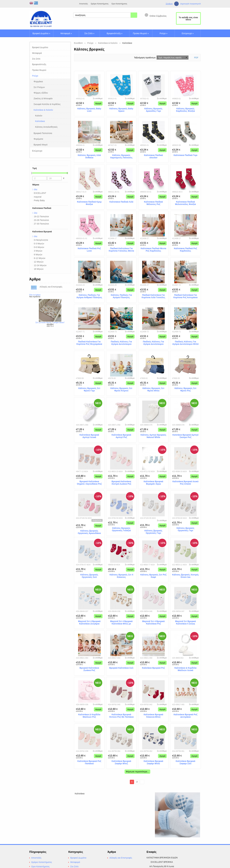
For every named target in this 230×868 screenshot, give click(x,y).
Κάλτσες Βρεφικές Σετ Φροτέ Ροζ (185, 389)
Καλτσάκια (40, 121)
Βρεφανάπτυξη (114, 33)
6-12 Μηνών (40, 258)
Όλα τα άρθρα (35, 295)
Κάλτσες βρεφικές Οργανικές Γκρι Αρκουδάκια (154, 532)
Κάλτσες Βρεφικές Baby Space (121, 110)
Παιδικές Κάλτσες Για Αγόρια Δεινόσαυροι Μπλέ (186, 343)
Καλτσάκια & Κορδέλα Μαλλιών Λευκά (185, 669)
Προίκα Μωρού (141, 33)
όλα (36, 189)
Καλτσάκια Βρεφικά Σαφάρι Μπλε (153, 762)
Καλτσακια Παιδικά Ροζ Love (89, 250)
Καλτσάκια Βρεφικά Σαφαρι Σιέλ (185, 762)
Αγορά (98, 103)
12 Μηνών (39, 262)
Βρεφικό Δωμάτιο (41, 33)
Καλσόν (39, 116)
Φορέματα (38, 139)
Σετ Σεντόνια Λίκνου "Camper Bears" (50, 323)
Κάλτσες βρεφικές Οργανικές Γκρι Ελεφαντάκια (186, 529)
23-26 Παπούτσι (41, 220)
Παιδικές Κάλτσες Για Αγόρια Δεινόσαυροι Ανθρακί (121, 343)
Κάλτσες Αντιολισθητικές (46, 127)
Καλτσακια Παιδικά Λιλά (121, 202)
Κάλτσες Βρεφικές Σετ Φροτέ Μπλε (153, 389)
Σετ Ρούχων (39, 87)
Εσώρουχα (188, 33)
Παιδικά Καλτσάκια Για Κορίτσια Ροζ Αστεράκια (186, 296)
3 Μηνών (38, 251)
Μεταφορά (66, 33)
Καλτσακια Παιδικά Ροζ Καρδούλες (185, 250)
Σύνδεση (169, 4)
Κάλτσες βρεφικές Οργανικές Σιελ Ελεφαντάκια (89, 576)
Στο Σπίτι (89, 33)
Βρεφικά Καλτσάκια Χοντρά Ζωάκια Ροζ (121, 483)
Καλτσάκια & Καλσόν (43, 110)
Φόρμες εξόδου (41, 93)
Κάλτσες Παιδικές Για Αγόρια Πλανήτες (121, 296)
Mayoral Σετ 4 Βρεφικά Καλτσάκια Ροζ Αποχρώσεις (153, 623)
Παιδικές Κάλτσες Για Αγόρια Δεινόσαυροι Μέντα (153, 343)
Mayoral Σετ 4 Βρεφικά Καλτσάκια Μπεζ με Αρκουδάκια (121, 623)
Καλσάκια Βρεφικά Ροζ (153, 668)
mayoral (38, 197)
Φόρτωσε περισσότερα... (137, 772)
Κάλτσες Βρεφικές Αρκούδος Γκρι (153, 110)
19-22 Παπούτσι (41, 217)
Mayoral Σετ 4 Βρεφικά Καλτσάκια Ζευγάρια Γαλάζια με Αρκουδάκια (89, 623)
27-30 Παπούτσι (41, 224)
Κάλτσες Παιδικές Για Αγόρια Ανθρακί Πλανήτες (89, 296)
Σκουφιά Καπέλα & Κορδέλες (47, 104)
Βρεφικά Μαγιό (41, 145)
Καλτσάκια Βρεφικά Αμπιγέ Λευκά (89, 436)
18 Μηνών (39, 269)
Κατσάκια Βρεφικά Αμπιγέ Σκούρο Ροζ (186, 436)
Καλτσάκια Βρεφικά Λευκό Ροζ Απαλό (185, 483)
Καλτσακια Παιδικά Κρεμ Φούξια (89, 203)
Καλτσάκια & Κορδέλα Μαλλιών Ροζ (89, 716)
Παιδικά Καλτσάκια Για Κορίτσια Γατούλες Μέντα (121, 250)
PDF (196, 58)
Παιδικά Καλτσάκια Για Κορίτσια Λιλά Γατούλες (153, 296)
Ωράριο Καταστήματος (100, 4)
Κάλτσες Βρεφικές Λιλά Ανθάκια (89, 156)
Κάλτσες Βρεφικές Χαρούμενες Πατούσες (121, 156)
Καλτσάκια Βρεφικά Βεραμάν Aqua (153, 483)
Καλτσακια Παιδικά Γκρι (185, 155)
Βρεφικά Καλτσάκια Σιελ (121, 668)
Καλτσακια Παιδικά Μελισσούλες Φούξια (185, 203)
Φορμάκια (38, 81)
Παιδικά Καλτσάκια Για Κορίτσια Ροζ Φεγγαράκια (89, 343)
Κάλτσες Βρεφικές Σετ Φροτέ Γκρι (89, 389)
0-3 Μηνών (39, 244)
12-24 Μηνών (40, 265)
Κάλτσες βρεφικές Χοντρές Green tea (186, 576)
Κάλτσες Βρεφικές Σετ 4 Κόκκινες (121, 576)
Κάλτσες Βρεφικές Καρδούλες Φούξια (186, 110)
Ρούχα (164, 33)
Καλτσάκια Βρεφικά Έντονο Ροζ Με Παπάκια (121, 716)
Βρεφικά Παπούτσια (43, 133)
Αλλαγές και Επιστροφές (121, 858)
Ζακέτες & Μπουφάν (43, 98)
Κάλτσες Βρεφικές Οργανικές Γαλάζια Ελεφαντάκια (121, 529)
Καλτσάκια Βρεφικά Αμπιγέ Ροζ (121, 436)
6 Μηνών (38, 255)
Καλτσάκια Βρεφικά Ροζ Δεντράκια (185, 716)
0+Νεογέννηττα (41, 240)
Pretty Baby (39, 200)
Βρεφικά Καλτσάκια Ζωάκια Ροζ (89, 669)
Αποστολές (83, 4)
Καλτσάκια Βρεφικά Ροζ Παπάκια (89, 762)
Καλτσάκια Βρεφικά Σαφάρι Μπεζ (121, 762)
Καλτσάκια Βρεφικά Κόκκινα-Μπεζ (153, 716)
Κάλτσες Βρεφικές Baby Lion (89, 110)
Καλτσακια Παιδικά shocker (153, 156)
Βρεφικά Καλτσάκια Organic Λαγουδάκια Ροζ (89, 483)
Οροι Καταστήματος (119, 4)
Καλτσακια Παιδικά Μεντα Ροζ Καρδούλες (153, 250)
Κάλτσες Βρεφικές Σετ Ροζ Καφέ (153, 576)
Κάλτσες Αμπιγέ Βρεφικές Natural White (153, 436)
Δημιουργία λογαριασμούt (190, 4)
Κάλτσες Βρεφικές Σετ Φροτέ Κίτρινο (121, 389)
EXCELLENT (40, 193)
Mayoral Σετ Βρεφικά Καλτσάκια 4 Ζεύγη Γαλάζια (185, 623)
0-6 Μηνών (39, 247)
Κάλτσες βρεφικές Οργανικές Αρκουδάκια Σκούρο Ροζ (89, 532)
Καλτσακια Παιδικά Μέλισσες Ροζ (153, 203)
